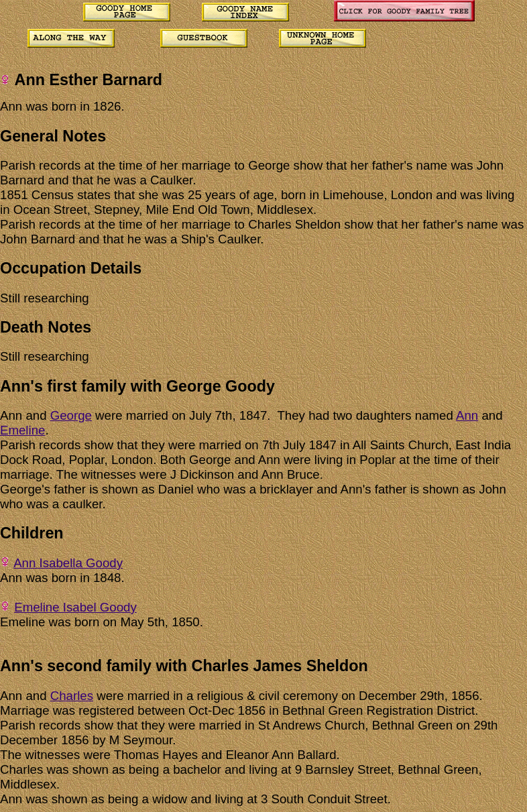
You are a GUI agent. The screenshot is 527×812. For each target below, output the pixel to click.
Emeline (22, 430)
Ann (467, 415)
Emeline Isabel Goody (75, 607)
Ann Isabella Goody (68, 563)
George (71, 415)
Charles (72, 696)
